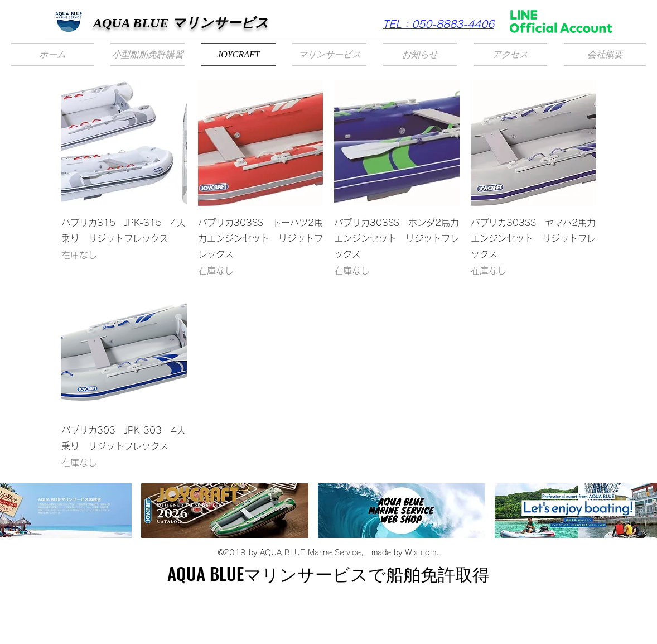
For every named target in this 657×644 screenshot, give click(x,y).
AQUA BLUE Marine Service (310, 552)
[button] (148, 54)
